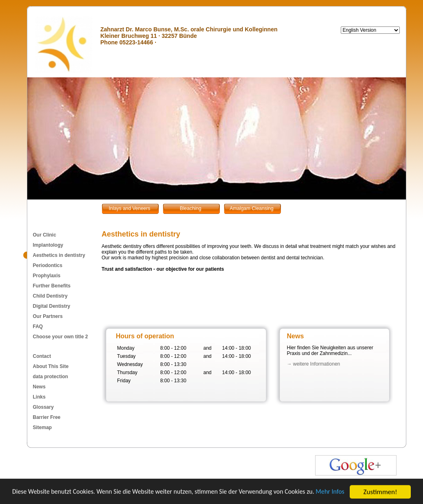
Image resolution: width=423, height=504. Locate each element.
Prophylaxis (47, 276)
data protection (51, 377)
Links (39, 397)
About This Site (51, 366)
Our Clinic (45, 235)
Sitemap (43, 427)
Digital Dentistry (52, 306)
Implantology (48, 245)
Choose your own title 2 (60, 337)
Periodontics (48, 265)
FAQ (38, 327)
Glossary (43, 407)
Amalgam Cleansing (251, 208)
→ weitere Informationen (314, 364)
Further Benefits (52, 286)
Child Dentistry (50, 296)
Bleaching (191, 208)
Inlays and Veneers (129, 208)
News (39, 387)
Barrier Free (47, 417)
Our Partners (48, 316)
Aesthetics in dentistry (59, 255)
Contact (42, 356)
